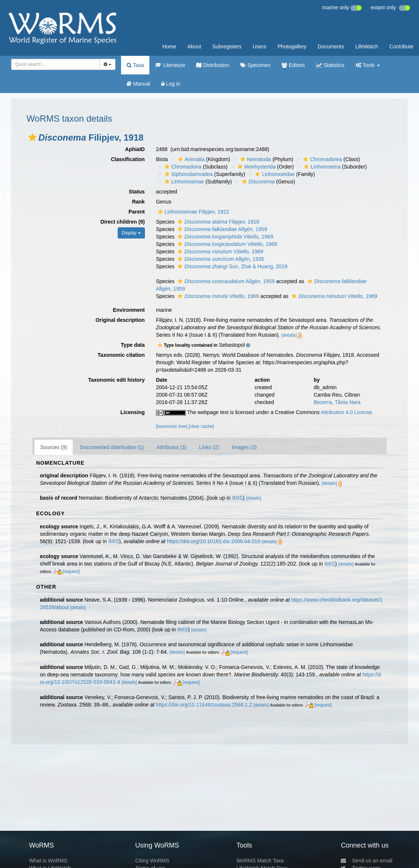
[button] (32, 137)
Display (131, 233)
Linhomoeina (321, 167)
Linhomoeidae (274, 174)
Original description (120, 320)
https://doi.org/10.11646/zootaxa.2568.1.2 (204, 705)
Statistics (330, 65)
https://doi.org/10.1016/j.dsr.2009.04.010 (214, 541)
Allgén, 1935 (220, 259)
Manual (138, 84)
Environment (129, 310)
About (194, 47)
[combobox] (55, 64)
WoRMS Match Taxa (260, 861)
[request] (71, 571)
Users (259, 47)
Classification (128, 159)
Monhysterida (256, 167)
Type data (133, 345)
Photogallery (292, 47)
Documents (331, 47)
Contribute (401, 47)
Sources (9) (54, 447)
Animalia (191, 159)
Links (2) (209, 447)
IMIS (237, 498)
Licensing (132, 412)
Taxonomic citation (121, 355)
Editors (293, 65)
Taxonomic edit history (116, 380)
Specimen (255, 65)
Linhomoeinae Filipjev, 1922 (193, 212)
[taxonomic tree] (172, 426)
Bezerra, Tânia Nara (337, 402)
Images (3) (244, 447)
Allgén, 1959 (221, 229)
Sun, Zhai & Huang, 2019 (231, 266)
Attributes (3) (171, 447)
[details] (289, 335)
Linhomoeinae (183, 182)
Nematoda (255, 159)
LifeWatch (367, 47)
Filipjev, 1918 (218, 222)
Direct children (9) (123, 222)
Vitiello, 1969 (224, 237)
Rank (138, 202)
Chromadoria (182, 167)
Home (169, 47)
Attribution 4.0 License (347, 412)
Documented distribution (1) (112, 447)
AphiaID (135, 149)
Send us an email (366, 861)
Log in (171, 84)
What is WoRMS (48, 861)
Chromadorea (322, 159)
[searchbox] (53, 64)
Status (137, 192)
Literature (170, 65)
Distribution (213, 65)
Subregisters (227, 47)
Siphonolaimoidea (188, 174)
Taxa (135, 65)
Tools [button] (368, 65)
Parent (137, 212)
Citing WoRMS (152, 861)
